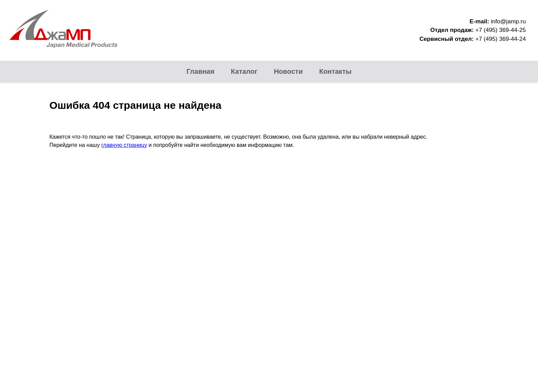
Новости (288, 71)
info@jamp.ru (508, 21)
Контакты (335, 71)
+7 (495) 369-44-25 (500, 30)
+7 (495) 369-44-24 (500, 39)
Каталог (244, 71)
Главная (201, 71)
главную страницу (124, 145)
